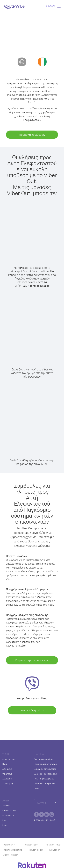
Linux (5, 825)
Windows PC (9, 815)
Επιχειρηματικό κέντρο (45, 764)
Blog (5, 764)
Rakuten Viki (9, 845)
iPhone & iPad (9, 810)
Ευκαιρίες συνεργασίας (45, 769)
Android (6, 806)
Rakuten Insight (36, 850)
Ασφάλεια (7, 769)
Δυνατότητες (9, 759)
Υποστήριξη (8, 784)
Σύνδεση (51, 6)
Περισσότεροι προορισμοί (32, 660)
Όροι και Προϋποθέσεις (45, 774)
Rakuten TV (55, 850)
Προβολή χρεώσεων (32, 135)
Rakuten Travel (53, 845)
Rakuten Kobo (31, 845)
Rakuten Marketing (13, 850)
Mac (5, 820)
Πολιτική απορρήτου (44, 779)
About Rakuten (11, 855)
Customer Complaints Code (44, 786)
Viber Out (7, 774)
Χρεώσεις (7, 779)
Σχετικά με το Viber (44, 759)
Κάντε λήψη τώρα (32, 710)
